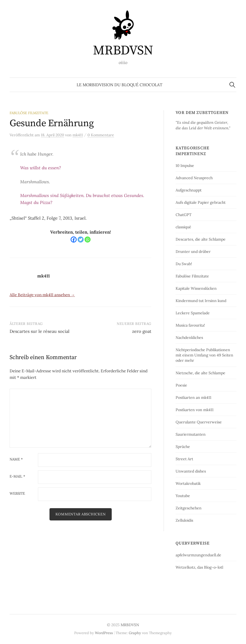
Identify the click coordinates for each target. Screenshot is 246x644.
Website (17, 494)
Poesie (181, 385)
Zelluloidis (184, 520)
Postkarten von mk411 (195, 410)
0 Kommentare (101, 135)
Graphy (135, 633)
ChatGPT (184, 215)
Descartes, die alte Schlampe (201, 239)
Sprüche (183, 447)
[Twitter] (81, 240)
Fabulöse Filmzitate (29, 113)
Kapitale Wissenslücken (196, 288)
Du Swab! (184, 264)
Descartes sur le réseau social (40, 331)
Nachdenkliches (189, 337)
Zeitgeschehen (189, 508)
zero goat (142, 331)
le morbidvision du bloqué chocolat (120, 85)
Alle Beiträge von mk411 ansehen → (42, 295)
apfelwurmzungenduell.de (198, 555)
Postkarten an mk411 (194, 397)
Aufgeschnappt (189, 190)
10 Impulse (185, 165)
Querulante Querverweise (199, 422)
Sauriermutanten (191, 434)
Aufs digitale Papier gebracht (201, 202)
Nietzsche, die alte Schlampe (200, 373)
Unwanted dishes (191, 471)
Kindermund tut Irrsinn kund (201, 301)
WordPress (104, 633)
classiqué (183, 227)
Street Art (184, 459)
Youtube (183, 496)
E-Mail (17, 476)
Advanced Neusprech (194, 178)
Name (16, 459)
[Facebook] (74, 240)
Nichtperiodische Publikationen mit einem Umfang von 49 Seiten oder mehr (204, 355)
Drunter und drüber (193, 251)
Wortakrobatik (188, 483)
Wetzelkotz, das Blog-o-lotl (199, 567)
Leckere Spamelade (193, 313)
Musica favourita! (190, 325)
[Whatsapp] (88, 240)
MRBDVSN (123, 51)
